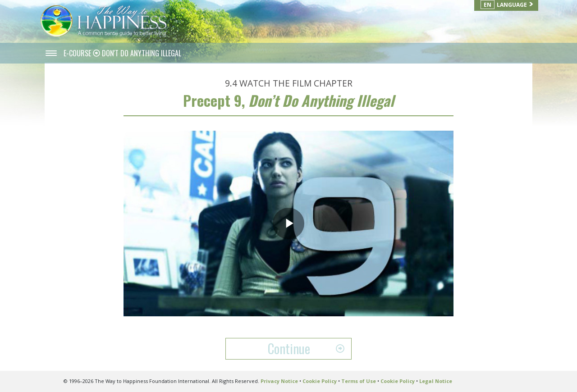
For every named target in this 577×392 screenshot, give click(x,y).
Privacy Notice (279, 381)
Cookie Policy (320, 381)
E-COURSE (78, 53)
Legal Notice (436, 381)
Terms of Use (359, 381)
